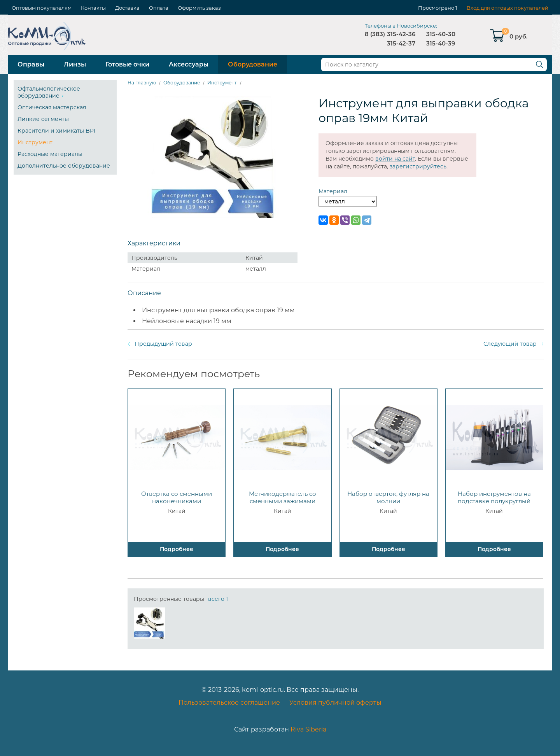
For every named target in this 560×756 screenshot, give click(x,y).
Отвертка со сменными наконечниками (177, 497)
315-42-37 (401, 43)
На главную (142, 83)
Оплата (159, 8)
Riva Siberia (308, 729)
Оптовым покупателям (42, 8)
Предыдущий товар (163, 344)
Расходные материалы (50, 154)
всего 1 (218, 599)
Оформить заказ (199, 8)
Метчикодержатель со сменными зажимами (283, 497)
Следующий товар (510, 344)
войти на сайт (395, 159)
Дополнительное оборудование (64, 166)
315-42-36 (401, 34)
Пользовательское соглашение (229, 703)
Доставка (127, 8)
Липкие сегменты (43, 119)
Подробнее (177, 549)
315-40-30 (441, 34)
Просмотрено (436, 8)
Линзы (75, 64)
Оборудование (253, 64)
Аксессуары (189, 64)
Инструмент (35, 142)
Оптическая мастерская (52, 107)
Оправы (31, 64)
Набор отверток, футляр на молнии (388, 497)
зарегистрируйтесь (418, 166)
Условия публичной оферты (335, 703)
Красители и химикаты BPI (56, 131)
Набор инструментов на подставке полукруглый (494, 497)
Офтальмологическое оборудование (49, 92)
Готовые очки (127, 64)
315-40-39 (441, 43)
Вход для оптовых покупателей (507, 8)
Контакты (93, 8)
